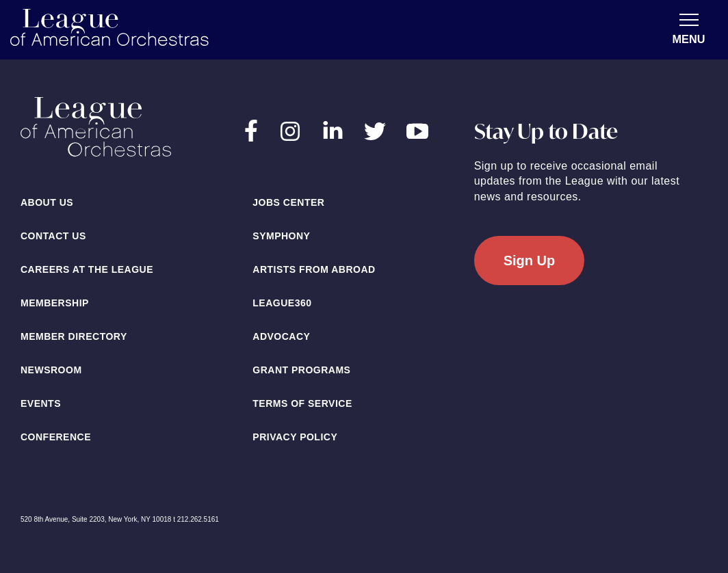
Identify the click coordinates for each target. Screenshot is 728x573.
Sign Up (530, 261)
